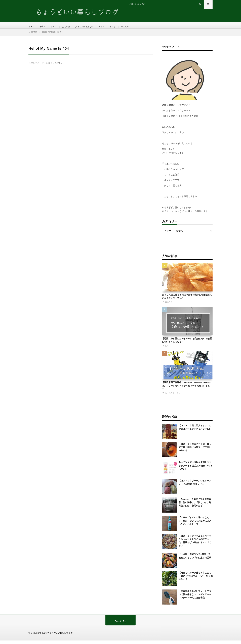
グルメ (56, 27)
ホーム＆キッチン (173, 396)
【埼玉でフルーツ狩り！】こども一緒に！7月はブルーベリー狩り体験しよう (195, 579)
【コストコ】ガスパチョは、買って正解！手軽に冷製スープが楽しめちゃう (195, 451)
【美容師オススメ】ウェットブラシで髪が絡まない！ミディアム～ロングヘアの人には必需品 (195, 598)
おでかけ (70, 27)
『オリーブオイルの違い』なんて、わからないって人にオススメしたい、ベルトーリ (195, 524)
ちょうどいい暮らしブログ (61, 636)
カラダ (109, 27)
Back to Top (121, 625)
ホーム (32, 27)
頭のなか (135, 27)
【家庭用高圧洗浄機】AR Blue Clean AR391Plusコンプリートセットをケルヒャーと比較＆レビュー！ (186, 389)
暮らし (122, 27)
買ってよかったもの (90, 27)
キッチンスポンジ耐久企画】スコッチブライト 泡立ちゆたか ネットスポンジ (195, 469)
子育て (44, 27)
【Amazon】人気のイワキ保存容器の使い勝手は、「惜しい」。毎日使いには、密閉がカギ (195, 506)
